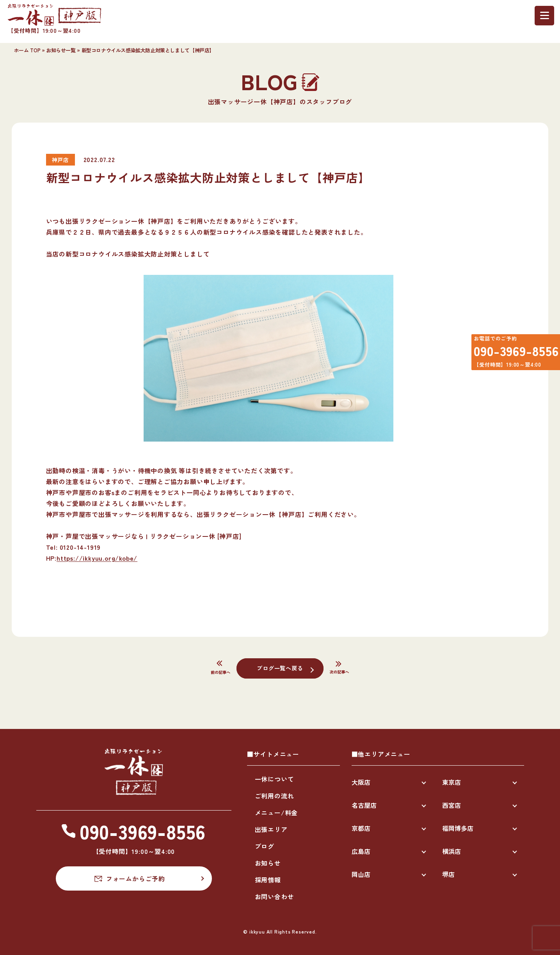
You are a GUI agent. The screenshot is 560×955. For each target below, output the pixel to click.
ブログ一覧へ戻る (280, 668)
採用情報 (268, 880)
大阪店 (361, 782)
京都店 (361, 828)
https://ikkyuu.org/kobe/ (97, 558)
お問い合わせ (275, 896)
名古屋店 (364, 805)
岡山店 (361, 874)
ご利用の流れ (275, 796)
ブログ (265, 846)
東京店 (452, 782)
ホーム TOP (27, 50)
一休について (275, 779)
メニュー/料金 (276, 812)
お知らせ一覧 (61, 50)
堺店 (448, 874)
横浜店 (452, 851)
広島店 (361, 851)
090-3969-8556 (511, 355)
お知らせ (268, 863)
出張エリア (271, 829)
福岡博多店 (458, 828)
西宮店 (452, 805)
